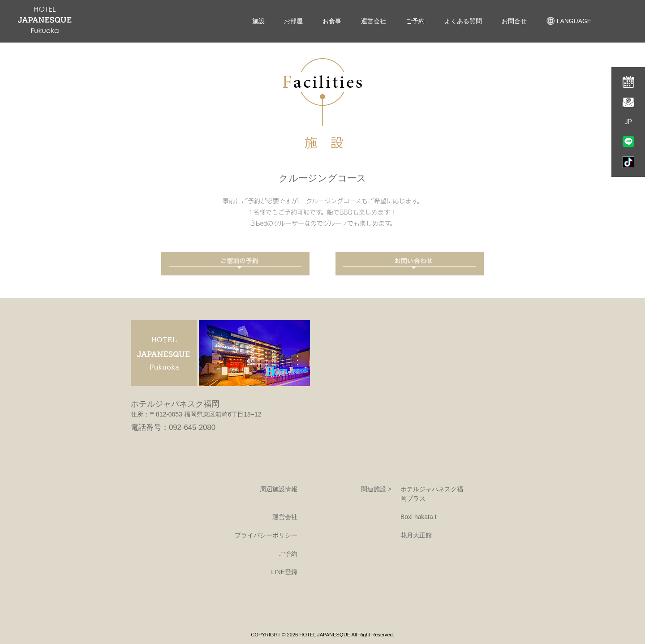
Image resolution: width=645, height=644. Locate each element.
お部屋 (293, 21)
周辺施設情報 (279, 489)
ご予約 (415, 21)
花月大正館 (416, 535)
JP (628, 122)
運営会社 (374, 21)
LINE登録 (284, 572)
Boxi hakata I (418, 517)
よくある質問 (463, 21)
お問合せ (514, 21)
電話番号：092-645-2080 (173, 427)
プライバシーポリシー (266, 535)
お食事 (332, 21)
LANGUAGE (569, 21)
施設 (258, 21)
